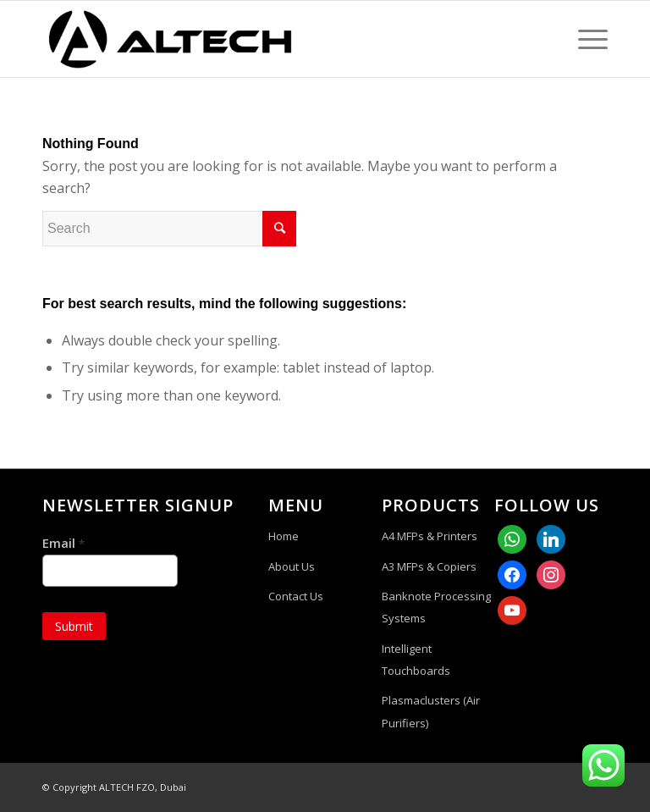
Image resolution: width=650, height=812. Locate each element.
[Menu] (584, 39)
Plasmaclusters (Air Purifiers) (431, 711)
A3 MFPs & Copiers (429, 566)
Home (284, 536)
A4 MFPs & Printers (430, 536)
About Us (292, 566)
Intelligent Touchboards (416, 660)
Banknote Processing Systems (436, 607)
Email (63, 543)
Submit (74, 626)
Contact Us (296, 596)
